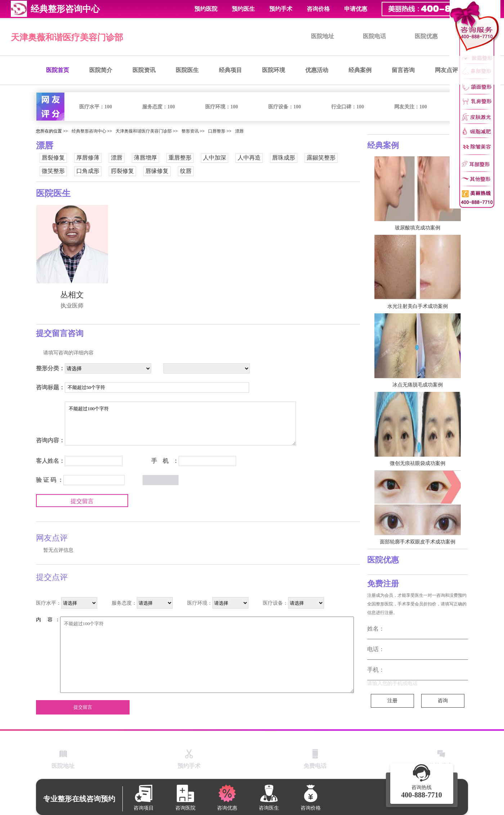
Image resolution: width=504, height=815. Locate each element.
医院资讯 (144, 70)
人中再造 (249, 158)
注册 (392, 701)
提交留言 (82, 501)
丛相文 (72, 295)
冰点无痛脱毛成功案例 (418, 385)
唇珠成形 (284, 158)
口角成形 (88, 171)
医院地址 (323, 36)
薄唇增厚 (145, 158)
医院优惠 (426, 36)
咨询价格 (318, 9)
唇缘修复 (157, 171)
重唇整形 (180, 158)
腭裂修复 (122, 171)
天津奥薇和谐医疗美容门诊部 (67, 37)
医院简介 (101, 70)
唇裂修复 (53, 158)
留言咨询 (403, 70)
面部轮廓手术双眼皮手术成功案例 (418, 542)
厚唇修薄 (88, 158)
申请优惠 (356, 9)
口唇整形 (217, 131)
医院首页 (58, 70)
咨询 (443, 701)
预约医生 (243, 9)
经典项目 (230, 70)
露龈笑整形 (321, 158)
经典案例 (360, 70)
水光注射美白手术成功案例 (418, 306)
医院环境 (274, 70)
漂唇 (239, 131)
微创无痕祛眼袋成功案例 (418, 463)
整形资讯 (190, 131)
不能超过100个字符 (180, 424)
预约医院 (206, 9)
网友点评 (446, 70)
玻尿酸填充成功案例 (418, 228)
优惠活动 (317, 70)
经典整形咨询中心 (89, 131)
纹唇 (186, 171)
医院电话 (374, 36)
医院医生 (187, 70)
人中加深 (215, 158)
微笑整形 (53, 171)
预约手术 (281, 9)
